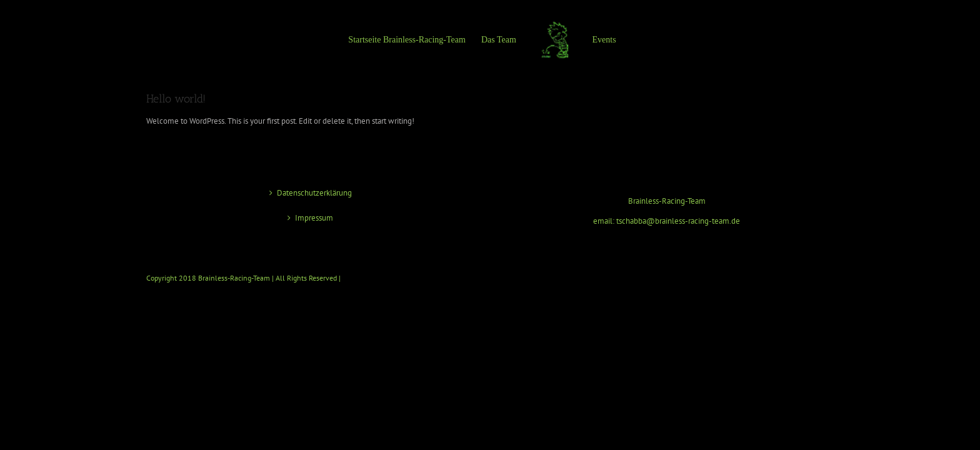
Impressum (314, 218)
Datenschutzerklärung (314, 193)
